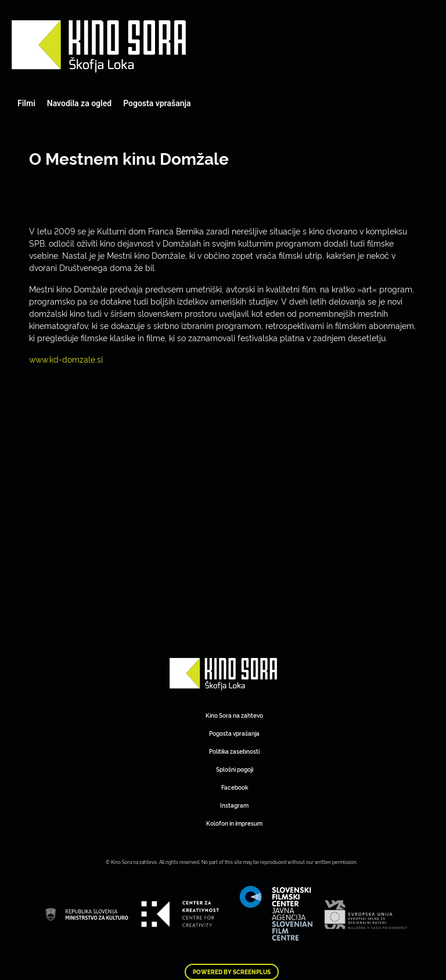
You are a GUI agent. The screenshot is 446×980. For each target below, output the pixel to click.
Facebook (235, 787)
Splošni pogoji (235, 769)
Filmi (26, 103)
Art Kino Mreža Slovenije (99, 46)
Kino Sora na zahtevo (234, 715)
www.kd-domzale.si (66, 359)
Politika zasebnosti (234, 751)
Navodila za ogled (79, 103)
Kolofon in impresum (234, 823)
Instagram (234, 805)
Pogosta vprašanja (157, 103)
